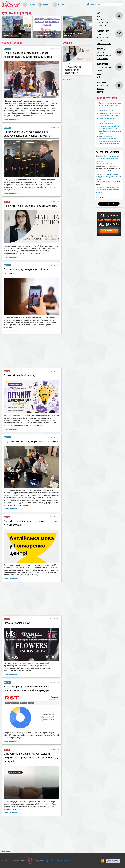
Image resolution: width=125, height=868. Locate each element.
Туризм (99, 71)
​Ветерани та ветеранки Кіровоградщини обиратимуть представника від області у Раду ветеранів (31, 758)
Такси (99, 77)
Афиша (32, 4)
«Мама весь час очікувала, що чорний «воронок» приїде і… (108, 159)
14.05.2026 (68, 64)
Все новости (7, 851)
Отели (99, 74)
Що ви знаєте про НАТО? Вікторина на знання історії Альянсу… (108, 190)
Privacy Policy (65, 861)
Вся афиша (68, 79)
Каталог (62, 4)
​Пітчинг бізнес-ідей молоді (19, 375)
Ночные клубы (102, 34)
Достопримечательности (106, 68)
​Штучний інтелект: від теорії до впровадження (31, 441)
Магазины (100, 89)
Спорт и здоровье (103, 86)
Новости (47, 4)
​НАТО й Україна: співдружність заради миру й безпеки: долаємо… (109, 177)
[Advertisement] (32, 351)
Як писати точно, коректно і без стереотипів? (30, 206)
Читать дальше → (11, 119)
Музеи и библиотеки (104, 56)
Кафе (98, 16)
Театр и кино (101, 53)
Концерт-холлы (102, 59)
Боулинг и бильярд (103, 37)
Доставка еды (102, 26)
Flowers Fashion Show (17, 623)
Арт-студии (100, 92)
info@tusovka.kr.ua (51, 861)
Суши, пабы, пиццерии (104, 22)
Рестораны (100, 19)
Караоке (99, 41)
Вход (92, 4)
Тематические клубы (104, 44)
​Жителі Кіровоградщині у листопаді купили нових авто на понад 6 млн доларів (110, 121)
